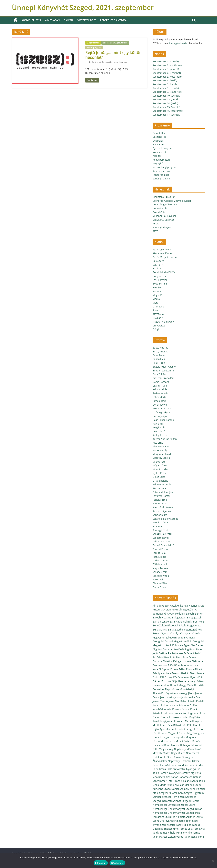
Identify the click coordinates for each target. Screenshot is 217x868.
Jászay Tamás (160, 701)
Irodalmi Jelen (160, 284)
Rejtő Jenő (96, 62)
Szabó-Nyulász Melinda (180, 785)
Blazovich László (177, 625)
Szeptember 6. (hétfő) (165, 80)
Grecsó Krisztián (162, 408)
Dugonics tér (93, 43)
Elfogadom (101, 863)
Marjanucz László (162, 454)
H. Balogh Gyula (162, 412)
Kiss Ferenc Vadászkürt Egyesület (180, 713)
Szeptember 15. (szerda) (166, 107)
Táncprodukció (161, 175)
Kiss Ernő (158, 443)
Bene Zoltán (159, 355)
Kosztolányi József (163, 721)
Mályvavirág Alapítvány (172, 749)
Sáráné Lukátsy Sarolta (165, 519)
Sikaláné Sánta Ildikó (193, 781)
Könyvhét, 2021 (31, 20)
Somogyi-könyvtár (179, 43)
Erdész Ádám (178, 669)
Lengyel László (194, 729)
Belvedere (158, 261)
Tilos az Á (158, 318)
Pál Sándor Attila (162, 484)
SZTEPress (158, 314)
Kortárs (157, 291)
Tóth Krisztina (160, 560)
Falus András (160, 389)
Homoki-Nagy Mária (182, 685)
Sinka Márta (159, 785)
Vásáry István (160, 572)
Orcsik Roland (160, 481)
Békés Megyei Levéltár (165, 257)
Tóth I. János (160, 557)
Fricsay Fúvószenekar (177, 677)
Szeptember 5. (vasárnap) (167, 77)
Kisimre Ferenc (181, 709)
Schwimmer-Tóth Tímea (166, 781)
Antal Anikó (176, 606)
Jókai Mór (174, 701)
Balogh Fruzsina (162, 617)
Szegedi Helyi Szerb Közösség (179, 797)
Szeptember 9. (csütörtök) (167, 92)
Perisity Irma (160, 500)
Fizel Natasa (197, 673)
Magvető (157, 295)
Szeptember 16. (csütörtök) (168, 111)
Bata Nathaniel (178, 622)
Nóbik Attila (159, 757)
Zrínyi (156, 329)
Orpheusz (158, 307)
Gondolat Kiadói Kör (164, 272)
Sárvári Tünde (161, 522)
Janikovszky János (170, 697)
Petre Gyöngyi (188, 769)
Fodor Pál (158, 677)
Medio (156, 299)
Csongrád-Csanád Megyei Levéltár (172, 201)
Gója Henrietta (180, 681)
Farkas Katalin (161, 393)
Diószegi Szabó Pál (163, 378)
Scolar (156, 310)
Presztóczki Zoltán (163, 507)
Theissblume (171, 829)
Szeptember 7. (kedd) (165, 84)
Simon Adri (159, 526)
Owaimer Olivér (190, 761)
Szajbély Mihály (189, 789)
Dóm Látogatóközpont (165, 204)
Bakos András (160, 348)
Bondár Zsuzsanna (163, 371)
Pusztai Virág (187, 773)
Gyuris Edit (196, 677)
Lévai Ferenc (160, 733)
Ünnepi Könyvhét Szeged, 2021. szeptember (83, 7)
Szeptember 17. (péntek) (166, 115)
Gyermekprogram (162, 148)
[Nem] (213, 861)
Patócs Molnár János (164, 492)
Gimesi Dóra (160, 401)
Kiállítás (157, 156)
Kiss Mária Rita (161, 446)
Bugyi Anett (194, 625)
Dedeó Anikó (170, 649)
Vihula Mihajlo (176, 833)
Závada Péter (160, 583)
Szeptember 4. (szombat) (167, 73)
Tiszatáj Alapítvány (163, 322)
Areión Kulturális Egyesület (179, 609)
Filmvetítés (159, 144)
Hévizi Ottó (159, 431)
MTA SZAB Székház (163, 220)
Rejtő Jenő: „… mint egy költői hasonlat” (113, 55)
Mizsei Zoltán (183, 741)
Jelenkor (157, 287)
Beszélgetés (159, 137)
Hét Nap (165, 689)
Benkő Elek (159, 359)
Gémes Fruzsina (162, 681)
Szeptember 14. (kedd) (165, 103)
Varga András (160, 568)
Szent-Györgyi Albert (165, 821)
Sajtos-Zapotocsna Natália (186, 777)
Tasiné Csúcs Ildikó (163, 545)
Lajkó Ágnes (160, 729)
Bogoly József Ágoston (165, 367)
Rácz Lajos (164, 777)
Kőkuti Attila (194, 725)
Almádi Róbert (161, 606)
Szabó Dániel (171, 789)
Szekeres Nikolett (175, 817)
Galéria (69, 20)
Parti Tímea (159, 769)
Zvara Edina (159, 587)
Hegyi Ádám (159, 427)
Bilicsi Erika (159, 363)
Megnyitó (158, 163)
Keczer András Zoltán (165, 439)
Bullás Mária (160, 629)
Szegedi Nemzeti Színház (167, 801)
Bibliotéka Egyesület (164, 197)
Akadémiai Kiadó (162, 253)
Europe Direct (194, 669)
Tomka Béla (159, 553)
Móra (156, 303)
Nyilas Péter (159, 473)
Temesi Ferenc (161, 549)
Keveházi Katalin (162, 709)
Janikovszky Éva (191, 697)
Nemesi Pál (193, 753)
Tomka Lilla (186, 829)
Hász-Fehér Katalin (163, 420)
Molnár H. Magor (181, 745)
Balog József (194, 617)
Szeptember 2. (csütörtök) (115, 43)
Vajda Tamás (160, 833)
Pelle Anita (173, 769)
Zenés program (94, 47)
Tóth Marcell (160, 564)
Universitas (159, 326)
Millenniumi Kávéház (165, 216)
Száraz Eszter (168, 825)
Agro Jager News (162, 249)
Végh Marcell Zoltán (164, 837)
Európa (157, 268)
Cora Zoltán (159, 374)
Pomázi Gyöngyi (169, 773)
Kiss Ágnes (175, 717)
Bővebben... (117, 863)
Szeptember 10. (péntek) (166, 96)
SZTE (155, 231)
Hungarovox (159, 276)
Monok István (160, 469)
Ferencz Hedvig (180, 673)
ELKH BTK (158, 265)
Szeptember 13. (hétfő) (165, 99)
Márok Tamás (194, 749)
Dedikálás (158, 141)
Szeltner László (194, 817)
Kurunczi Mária (183, 721)
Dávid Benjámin (166, 657)
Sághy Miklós (184, 825)
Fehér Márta (160, 397)
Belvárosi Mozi (196, 622)
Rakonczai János (162, 511)
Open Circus (174, 757)
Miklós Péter (160, 462)
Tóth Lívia (199, 829)
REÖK (156, 223)
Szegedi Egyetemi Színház (115, 62)
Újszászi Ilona (196, 837)
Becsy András (160, 351)
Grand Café (159, 212)
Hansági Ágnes (161, 416)
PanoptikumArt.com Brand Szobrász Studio (178, 765)
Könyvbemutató (161, 160)
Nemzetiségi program (165, 167)
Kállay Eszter (160, 435)
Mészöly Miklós (161, 753)
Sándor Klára (160, 515)
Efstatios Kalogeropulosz (177, 661)
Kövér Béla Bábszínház (173, 725)
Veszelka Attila (161, 576)
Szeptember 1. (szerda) (166, 61)
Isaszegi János (186, 693)
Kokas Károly (160, 450)
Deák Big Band (187, 649)
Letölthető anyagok (114, 20)
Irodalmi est (159, 152)
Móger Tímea (160, 465)
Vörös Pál (158, 579)
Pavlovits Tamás (162, 496)
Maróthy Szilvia (161, 458)
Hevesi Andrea (161, 685)
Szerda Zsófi (184, 821)
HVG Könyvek (160, 280)
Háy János (158, 424)
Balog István (179, 617)
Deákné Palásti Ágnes (171, 653)
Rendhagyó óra (161, 171)
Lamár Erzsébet (176, 729)
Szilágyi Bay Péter (162, 534)
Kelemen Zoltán (188, 705)
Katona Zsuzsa (169, 705)
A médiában (52, 20)
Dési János (182, 657)
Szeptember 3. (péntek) (166, 69)
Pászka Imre (159, 488)
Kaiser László (188, 701)
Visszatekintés (87, 20)
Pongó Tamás (160, 503)
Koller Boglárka (191, 717)
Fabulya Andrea (162, 673)
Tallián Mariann (162, 541)
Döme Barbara (161, 382)
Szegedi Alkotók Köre (171, 793)
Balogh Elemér (194, 614)
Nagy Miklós (178, 753)
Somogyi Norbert (162, 530)
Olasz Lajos (159, 477)
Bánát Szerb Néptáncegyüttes (185, 629)
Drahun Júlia (160, 386)
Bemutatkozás (161, 133)
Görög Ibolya (160, 405)
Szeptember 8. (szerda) (166, 88)
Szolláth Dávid (161, 538)
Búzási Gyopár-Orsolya (166, 633)
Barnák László (161, 622)
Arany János (191, 606)
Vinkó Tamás (193, 833)
